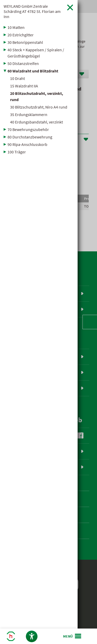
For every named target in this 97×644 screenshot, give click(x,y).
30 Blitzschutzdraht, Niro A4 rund (39, 107)
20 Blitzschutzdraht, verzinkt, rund (37, 96)
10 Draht (17, 78)
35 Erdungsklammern (29, 114)
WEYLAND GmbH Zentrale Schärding (32, 11)
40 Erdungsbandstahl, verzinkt (36, 122)
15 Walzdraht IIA (24, 86)
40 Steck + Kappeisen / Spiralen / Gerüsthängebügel (36, 53)
